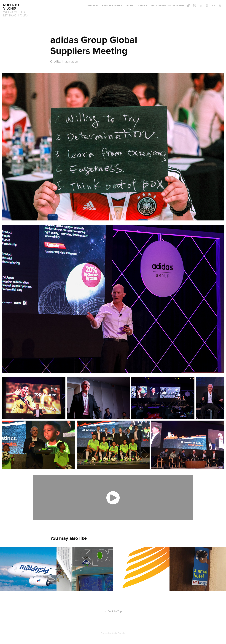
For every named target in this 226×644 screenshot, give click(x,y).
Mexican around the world (167, 5)
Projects (93, 5)
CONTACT (142, 5)
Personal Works (112, 5)
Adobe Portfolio (118, 633)
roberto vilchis (12, 7)
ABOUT (129, 5)
